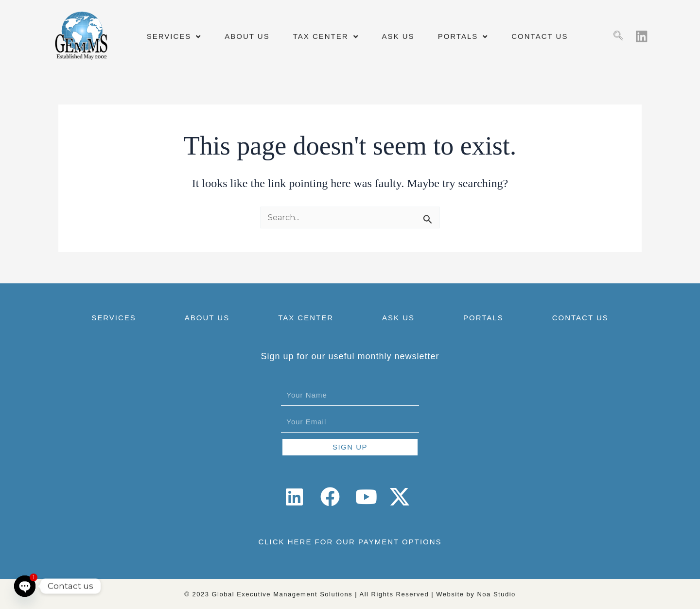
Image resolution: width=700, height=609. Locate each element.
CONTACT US (540, 36)
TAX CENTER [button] (326, 37)
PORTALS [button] (463, 37)
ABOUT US (247, 36)
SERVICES (114, 318)
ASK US (398, 36)
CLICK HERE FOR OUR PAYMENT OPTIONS (350, 542)
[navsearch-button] (618, 36)
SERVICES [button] (174, 37)
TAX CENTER (306, 318)
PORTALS (483, 318)
